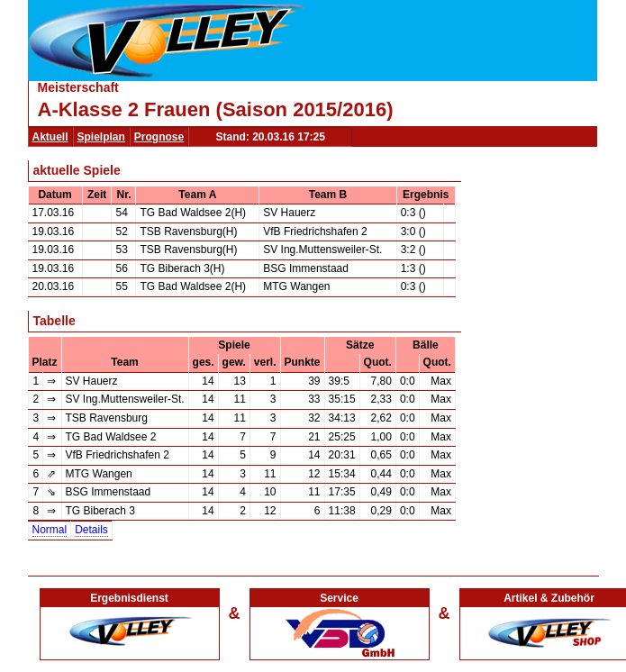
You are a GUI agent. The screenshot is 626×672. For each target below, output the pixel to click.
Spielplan (101, 137)
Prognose (159, 137)
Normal (50, 530)
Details (91, 530)
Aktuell (50, 137)
